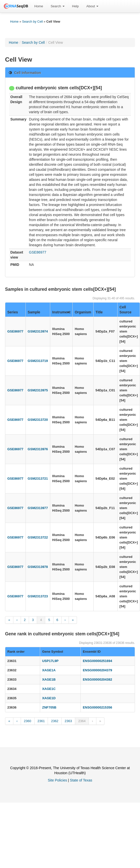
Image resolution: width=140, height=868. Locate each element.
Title (99, 312)
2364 (82, 721)
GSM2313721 (38, 479)
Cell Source (125, 310)
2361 (41, 721)
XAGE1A (49, 670)
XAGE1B (49, 679)
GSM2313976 (38, 449)
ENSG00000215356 (97, 707)
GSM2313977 (38, 508)
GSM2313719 (38, 361)
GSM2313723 (38, 596)
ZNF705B (49, 707)
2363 (68, 721)
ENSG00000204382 (97, 679)
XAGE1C (49, 689)
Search (58, 6)
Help (76, 6)
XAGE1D (49, 698)
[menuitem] (39, 6)
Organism (83, 312)
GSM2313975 (38, 390)
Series (13, 312)
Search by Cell (33, 22)
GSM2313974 (38, 331)
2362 (55, 721)
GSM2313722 (38, 537)
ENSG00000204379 (97, 670)
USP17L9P (50, 661)
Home (39, 6)
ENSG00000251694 (97, 661)
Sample (34, 312)
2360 (28, 721)
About (92, 6)
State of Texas (81, 780)
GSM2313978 (38, 567)
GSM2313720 (38, 420)
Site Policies (57, 780)
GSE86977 (38, 252)
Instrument (61, 312)
